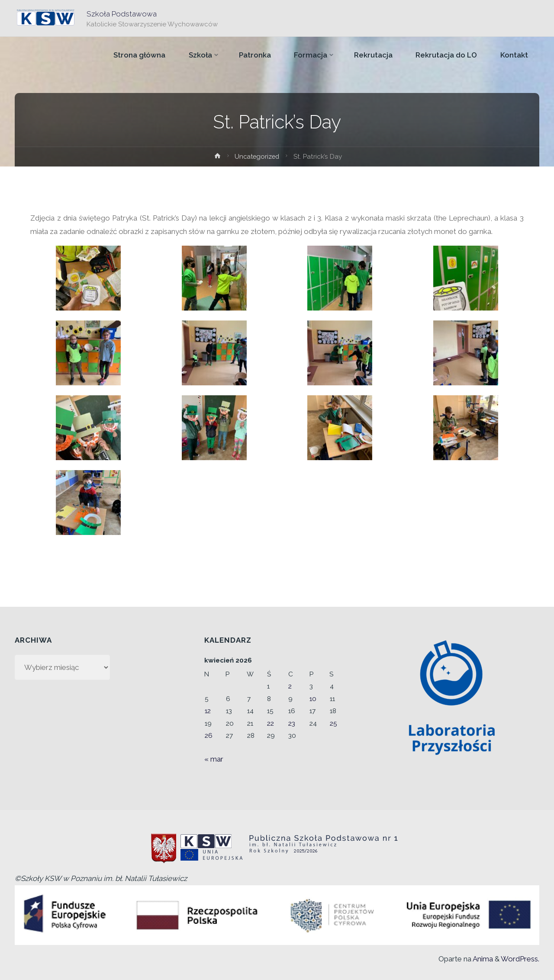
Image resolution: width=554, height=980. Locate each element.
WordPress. (520, 959)
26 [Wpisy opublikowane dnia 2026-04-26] (209, 736)
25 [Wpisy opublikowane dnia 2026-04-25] (333, 724)
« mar (214, 759)
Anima (482, 959)
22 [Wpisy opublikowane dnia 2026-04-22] (271, 724)
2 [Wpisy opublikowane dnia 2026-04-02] (290, 686)
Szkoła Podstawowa (122, 13)
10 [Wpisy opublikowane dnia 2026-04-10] (313, 699)
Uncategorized (257, 157)
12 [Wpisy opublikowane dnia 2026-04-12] (208, 711)
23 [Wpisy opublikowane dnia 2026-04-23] (292, 724)
